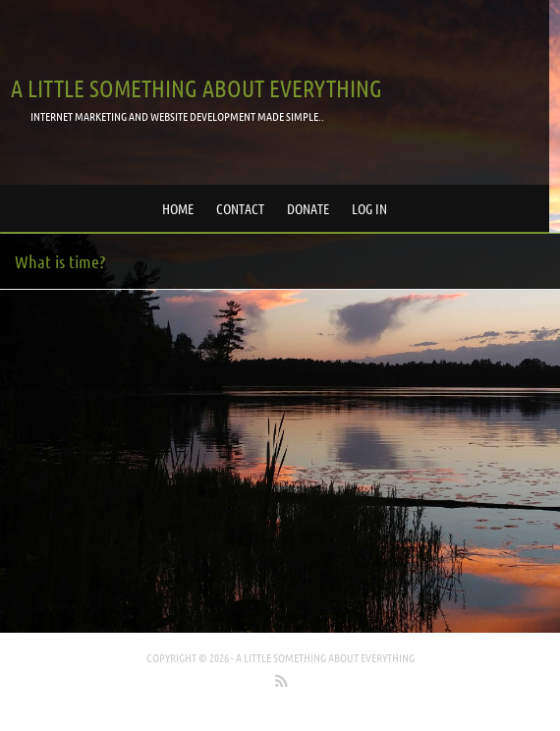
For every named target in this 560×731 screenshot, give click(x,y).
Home (178, 208)
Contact (240, 208)
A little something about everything (196, 88)
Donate (308, 208)
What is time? (60, 261)
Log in (369, 208)
